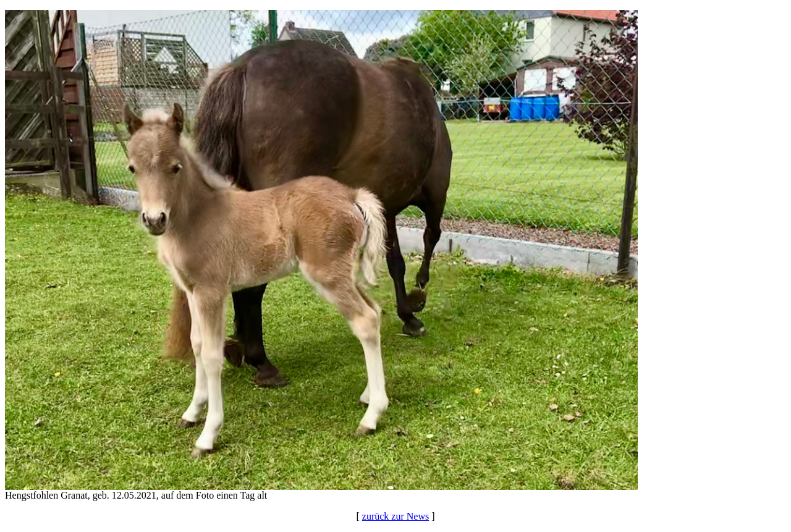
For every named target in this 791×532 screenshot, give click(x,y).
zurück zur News (395, 516)
